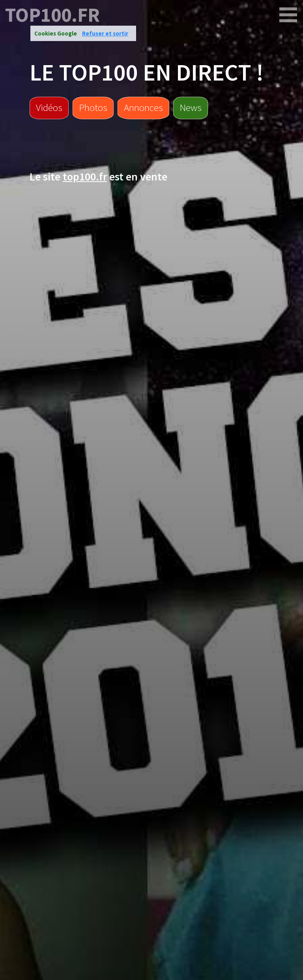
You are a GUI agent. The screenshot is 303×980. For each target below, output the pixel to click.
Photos (93, 107)
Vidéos (49, 107)
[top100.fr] (288, 15)
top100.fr (52, 15)
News (191, 107)
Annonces (143, 107)
